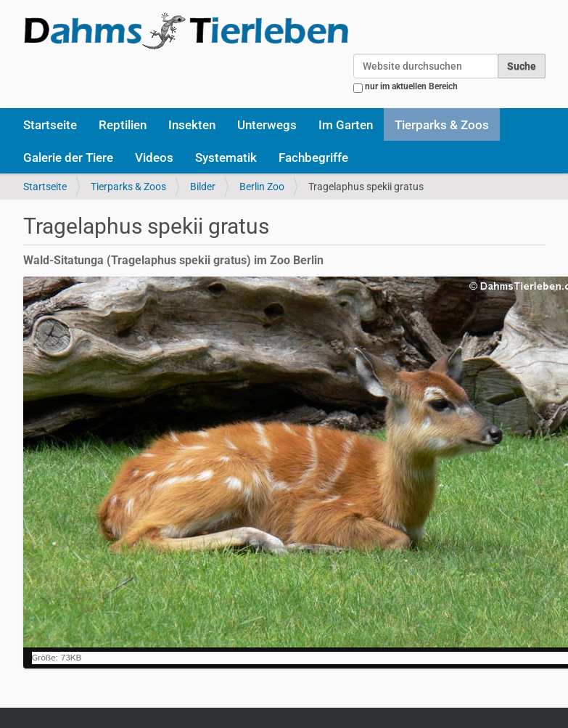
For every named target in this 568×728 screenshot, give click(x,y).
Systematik (226, 158)
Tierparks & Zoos (442, 125)
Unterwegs (267, 125)
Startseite (50, 125)
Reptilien (123, 125)
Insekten (192, 125)
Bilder (203, 187)
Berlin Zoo (262, 187)
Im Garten (346, 125)
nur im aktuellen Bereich (411, 86)
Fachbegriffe (313, 158)
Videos (154, 158)
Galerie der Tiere (68, 158)
